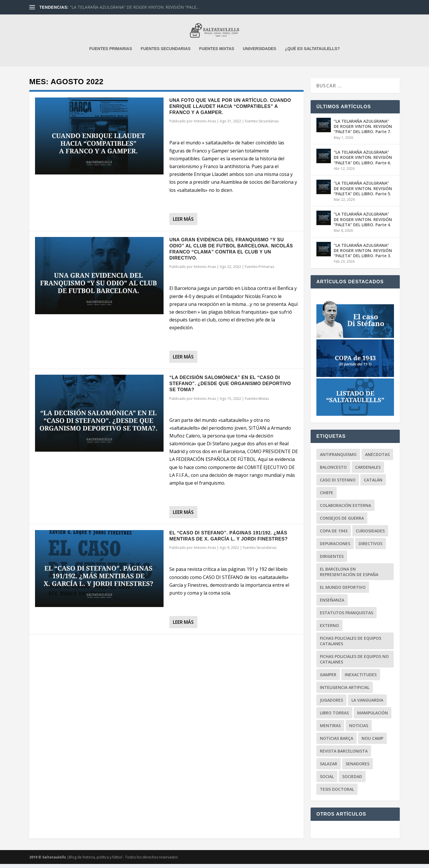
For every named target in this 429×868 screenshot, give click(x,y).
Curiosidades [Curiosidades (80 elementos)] (370, 535)
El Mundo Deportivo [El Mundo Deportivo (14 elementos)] (343, 591)
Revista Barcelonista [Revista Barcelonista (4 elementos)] (344, 755)
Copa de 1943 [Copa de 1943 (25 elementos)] (334, 535)
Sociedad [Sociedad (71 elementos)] (352, 780)
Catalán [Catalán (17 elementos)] (373, 484)
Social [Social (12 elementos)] (327, 780)
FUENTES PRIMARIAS (111, 53)
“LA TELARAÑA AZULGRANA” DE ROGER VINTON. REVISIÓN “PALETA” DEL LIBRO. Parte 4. (363, 223)
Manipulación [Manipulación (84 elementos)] (373, 717)
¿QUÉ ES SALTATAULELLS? (312, 53)
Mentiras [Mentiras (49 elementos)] (330, 730)
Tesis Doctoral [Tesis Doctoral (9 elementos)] (337, 793)
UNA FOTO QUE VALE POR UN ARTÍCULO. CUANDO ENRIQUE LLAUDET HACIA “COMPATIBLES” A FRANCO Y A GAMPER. (230, 110)
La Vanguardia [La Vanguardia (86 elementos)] (367, 704)
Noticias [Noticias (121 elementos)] (359, 730)
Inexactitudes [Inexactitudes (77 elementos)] (361, 679)
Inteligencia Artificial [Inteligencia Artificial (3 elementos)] (345, 691)
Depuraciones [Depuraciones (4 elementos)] (335, 548)
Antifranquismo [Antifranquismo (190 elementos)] (338, 458)
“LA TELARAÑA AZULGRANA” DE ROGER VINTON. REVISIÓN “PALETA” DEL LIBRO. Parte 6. (363, 161)
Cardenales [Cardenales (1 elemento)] (368, 471)
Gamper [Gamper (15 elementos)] (328, 679)
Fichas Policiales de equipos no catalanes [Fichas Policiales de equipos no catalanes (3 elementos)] (354, 663)
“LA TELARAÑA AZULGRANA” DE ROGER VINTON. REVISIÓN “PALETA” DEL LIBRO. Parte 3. (363, 254)
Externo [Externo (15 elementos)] (329, 629)
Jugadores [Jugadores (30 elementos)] (331, 704)
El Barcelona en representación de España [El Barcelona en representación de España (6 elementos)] (349, 576)
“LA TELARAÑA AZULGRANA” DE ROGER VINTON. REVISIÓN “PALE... (134, 7)
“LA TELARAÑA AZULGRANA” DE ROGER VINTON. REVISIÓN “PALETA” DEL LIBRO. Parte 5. (363, 192)
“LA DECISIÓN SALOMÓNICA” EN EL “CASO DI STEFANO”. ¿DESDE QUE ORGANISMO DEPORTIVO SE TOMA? (230, 388)
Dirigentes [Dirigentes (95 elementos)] (332, 560)
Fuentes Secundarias (262, 125)
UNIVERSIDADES (260, 53)
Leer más (183, 223)
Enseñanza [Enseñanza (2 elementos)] (332, 604)
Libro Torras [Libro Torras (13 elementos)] (334, 717)
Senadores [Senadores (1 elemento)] (357, 768)
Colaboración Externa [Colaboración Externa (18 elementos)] (345, 509)
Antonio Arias (205, 125)
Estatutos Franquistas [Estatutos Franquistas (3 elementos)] (346, 617)
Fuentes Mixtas (257, 403)
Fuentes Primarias (260, 271)
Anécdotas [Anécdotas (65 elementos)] (377, 458)
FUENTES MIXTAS (217, 53)
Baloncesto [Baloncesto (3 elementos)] (333, 471)
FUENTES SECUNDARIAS (166, 53)
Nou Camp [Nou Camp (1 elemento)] (372, 742)
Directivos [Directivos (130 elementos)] (371, 548)
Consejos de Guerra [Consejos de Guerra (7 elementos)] (342, 522)
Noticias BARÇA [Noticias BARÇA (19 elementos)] (337, 742)
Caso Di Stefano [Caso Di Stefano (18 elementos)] (338, 484)
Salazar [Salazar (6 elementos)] (329, 768)
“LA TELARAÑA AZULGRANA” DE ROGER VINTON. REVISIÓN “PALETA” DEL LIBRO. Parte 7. (363, 130)
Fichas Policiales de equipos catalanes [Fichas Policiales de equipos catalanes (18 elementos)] (351, 645)
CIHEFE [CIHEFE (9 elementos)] (327, 497)
